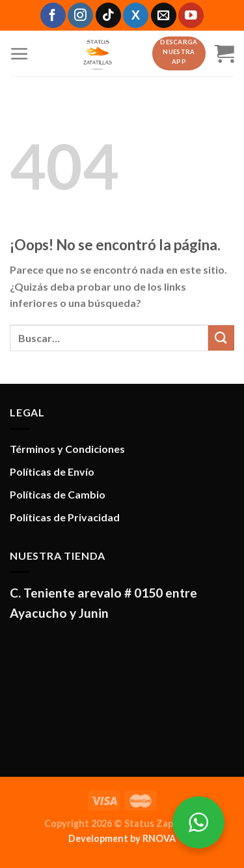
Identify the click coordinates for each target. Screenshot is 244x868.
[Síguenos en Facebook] (53, 15)
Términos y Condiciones (67, 449)
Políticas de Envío (52, 471)
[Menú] (20, 53)
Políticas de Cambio (58, 494)
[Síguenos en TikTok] (108, 15)
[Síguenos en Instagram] (80, 15)
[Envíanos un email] (164, 15)
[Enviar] (221, 338)
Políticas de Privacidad (65, 517)
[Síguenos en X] (136, 15)
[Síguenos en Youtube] (191, 15)
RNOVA (159, 838)
